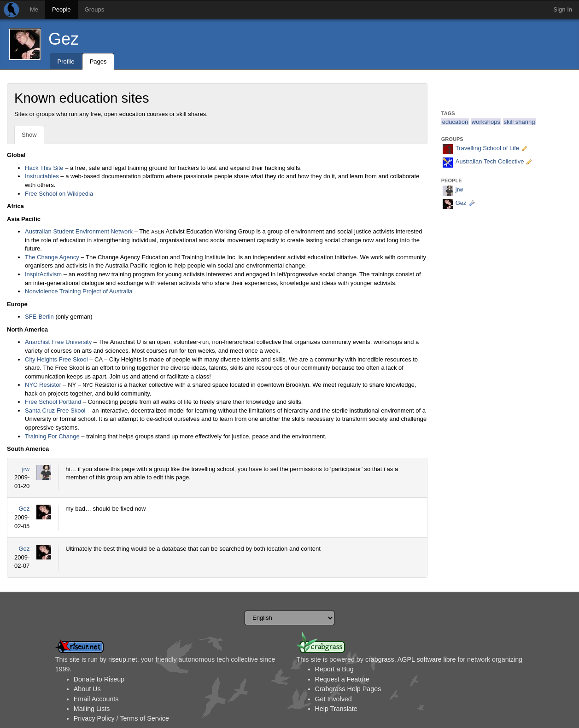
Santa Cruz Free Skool (55, 411)
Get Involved (333, 699)
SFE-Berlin (39, 317)
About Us (87, 689)
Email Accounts (96, 699)
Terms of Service (144, 718)
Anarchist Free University (58, 342)
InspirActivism (43, 274)
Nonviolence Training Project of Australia (79, 291)
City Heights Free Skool (56, 359)
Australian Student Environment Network (79, 231)
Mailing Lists (92, 709)
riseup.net (123, 659)
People (61, 9)
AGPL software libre (427, 659)
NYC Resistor (43, 385)
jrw (26, 469)
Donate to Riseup (99, 679)
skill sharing (520, 122)
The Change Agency (52, 257)
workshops (486, 122)
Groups (95, 9)
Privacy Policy (94, 718)
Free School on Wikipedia (59, 194)
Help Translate (336, 709)
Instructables (42, 176)
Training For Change (52, 436)
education (455, 122)
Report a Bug (334, 669)
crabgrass (380, 659)
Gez (64, 39)
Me (34, 9)
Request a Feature (342, 679)
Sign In (563, 9)
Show (29, 135)
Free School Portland (53, 402)
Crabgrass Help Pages (348, 689)
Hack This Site (44, 168)
